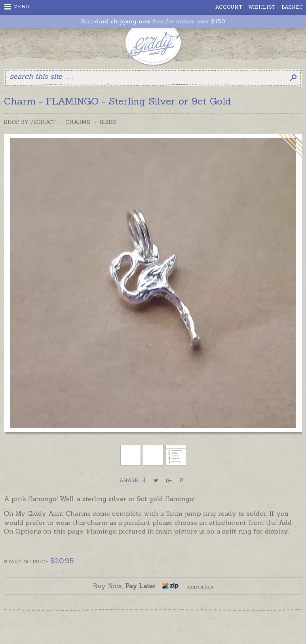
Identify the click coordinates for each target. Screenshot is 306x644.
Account (229, 7)
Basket (292, 7)
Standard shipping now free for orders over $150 (153, 22)
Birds (108, 122)
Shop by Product (30, 122)
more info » (200, 586)
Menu (17, 7)
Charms (78, 122)
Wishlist (262, 7)
